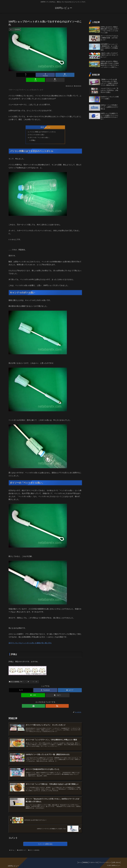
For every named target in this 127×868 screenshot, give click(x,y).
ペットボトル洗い (33, 677)
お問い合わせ (116, 862)
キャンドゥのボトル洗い (38, 130)
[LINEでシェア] (58, 75)
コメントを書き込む (45, 844)
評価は (34, 136)
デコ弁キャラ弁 (91, 862)
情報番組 (82, 862)
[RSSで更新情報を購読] (47, 702)
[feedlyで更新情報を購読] (43, 702)
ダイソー (24, 677)
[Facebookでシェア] (33, 75)
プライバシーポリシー (103, 862)
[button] (70, 75)
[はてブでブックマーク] (45, 75)
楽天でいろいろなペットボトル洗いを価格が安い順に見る (30, 639)
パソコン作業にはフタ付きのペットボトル (44, 127)
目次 (42, 122)
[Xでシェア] (21, 75)
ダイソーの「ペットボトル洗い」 (41, 133)
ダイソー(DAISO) (14, 677)
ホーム (75, 862)
